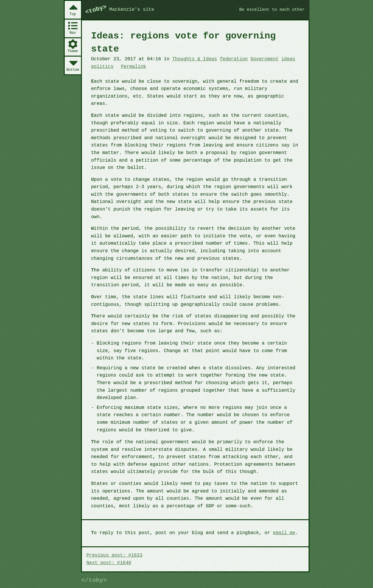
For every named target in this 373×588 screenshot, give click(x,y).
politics (102, 67)
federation (234, 59)
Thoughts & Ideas (195, 59)
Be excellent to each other (272, 10)
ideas (288, 59)
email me (284, 533)
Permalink (133, 67)
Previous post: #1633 (115, 555)
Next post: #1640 (109, 563)
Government (265, 59)
